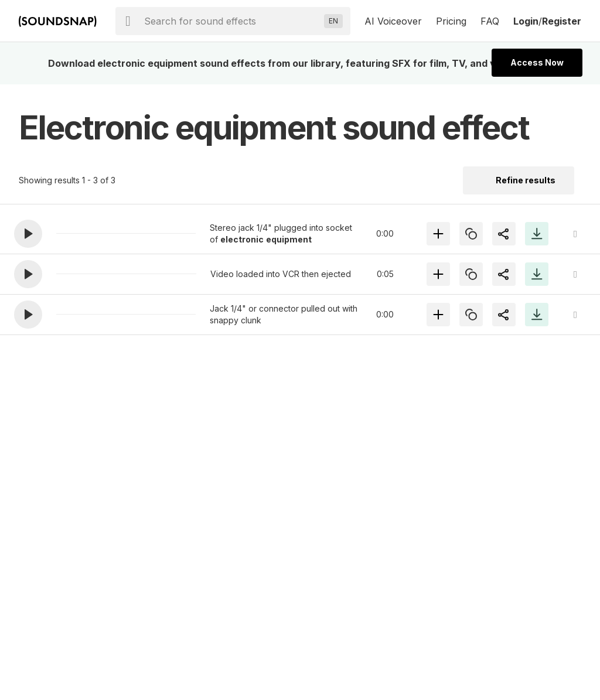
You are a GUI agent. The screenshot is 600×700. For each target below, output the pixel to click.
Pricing (451, 21)
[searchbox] (232, 21)
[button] (28, 234)
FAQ (490, 21)
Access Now (537, 62)
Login (526, 21)
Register (562, 21)
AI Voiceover (393, 21)
